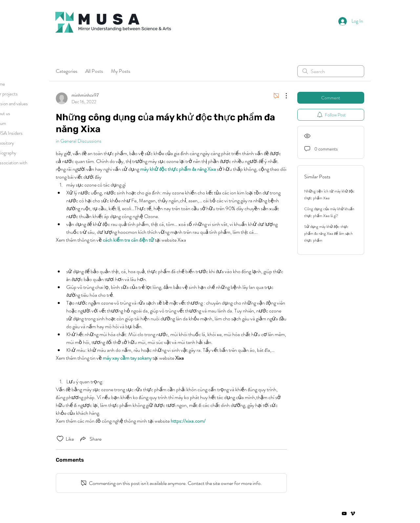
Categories (67, 71)
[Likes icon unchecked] (60, 439)
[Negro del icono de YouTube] (344, 513)
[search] (331, 71)
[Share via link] (90, 439)
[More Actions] (283, 96)
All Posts (94, 71)
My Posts (121, 71)
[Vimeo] (353, 513)
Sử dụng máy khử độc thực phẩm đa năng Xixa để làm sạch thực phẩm (328, 233)
